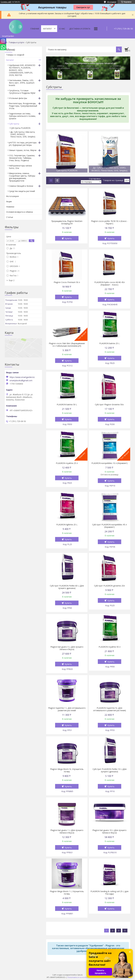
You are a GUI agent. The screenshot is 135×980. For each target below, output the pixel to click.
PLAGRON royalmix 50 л (110, 647)
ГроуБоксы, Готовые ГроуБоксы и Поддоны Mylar (22, 92)
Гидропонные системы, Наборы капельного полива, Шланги (22, 116)
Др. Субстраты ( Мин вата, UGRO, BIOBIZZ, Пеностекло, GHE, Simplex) (23, 134)
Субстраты (14, 124)
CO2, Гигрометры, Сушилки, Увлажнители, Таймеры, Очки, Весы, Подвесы (22, 158)
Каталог (48, 29)
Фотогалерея (12, 196)
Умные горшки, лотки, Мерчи (23, 150)
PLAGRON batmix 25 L (109, 343)
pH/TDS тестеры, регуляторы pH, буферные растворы (23, 144)
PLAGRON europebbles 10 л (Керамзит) (110, 463)
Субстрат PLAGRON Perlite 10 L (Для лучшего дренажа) (110, 770)
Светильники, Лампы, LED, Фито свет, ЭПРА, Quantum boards (22, 83)
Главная (35, 29)
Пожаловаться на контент (78, 977)
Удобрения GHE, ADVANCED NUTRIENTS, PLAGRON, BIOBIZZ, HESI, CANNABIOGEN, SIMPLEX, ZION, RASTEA (22, 70)
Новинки (10, 207)
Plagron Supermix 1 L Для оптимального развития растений (67, 709)
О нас (62, 29)
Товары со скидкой (15, 55)
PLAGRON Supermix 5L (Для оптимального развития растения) (110, 709)
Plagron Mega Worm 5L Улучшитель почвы (67, 770)
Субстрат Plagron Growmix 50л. (109, 405)
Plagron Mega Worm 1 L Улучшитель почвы (67, 893)
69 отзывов (112, 2)
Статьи (10, 217)
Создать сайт (6, 2)
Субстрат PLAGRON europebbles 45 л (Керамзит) (109, 526)
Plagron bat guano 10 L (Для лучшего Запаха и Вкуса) (109, 832)
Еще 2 (12, 280)
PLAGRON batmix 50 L (67, 405)
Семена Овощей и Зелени (21, 186)
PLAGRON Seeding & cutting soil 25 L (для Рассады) (109, 893)
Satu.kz (80, 975)
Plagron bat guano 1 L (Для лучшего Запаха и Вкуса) (67, 832)
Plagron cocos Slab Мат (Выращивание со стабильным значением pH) (67, 345)
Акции (9, 201)
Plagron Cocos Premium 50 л (67, 282)
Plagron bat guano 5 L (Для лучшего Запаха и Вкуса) (67, 648)
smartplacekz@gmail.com (21, 381)
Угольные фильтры (18, 98)
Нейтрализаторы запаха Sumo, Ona (20, 167)
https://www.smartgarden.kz (22, 377)
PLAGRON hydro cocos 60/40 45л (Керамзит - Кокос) (110, 284)
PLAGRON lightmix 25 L (67, 525)
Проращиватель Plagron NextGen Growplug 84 (67, 222)
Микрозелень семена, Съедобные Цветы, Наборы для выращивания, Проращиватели (22, 177)
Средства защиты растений (22, 191)
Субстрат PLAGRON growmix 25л (109, 586)
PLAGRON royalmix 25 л (67, 463)
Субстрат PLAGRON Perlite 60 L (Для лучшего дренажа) (67, 587)
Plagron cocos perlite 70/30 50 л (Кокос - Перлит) (110, 222)
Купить (68, 238)
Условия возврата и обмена (19, 212)
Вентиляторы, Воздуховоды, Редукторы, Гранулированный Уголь (23, 106)
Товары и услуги (16, 42)
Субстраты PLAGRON (20, 128)
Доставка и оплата (80, 29)
